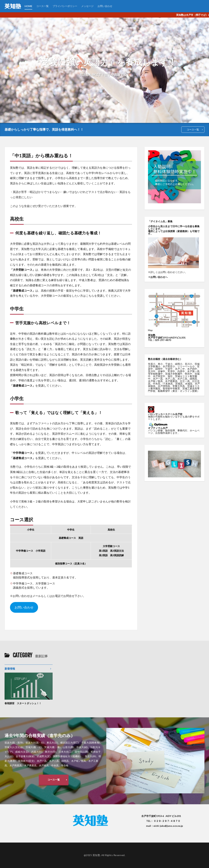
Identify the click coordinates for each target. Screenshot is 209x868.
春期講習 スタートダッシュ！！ (23, 703)
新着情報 (10, 669)
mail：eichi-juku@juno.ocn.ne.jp (164, 826)
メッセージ (87, 6)
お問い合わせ (105, 6)
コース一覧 (42, 6)
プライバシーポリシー (65, 6)
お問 (153, 277)
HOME (28, 6)
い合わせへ (161, 277)
